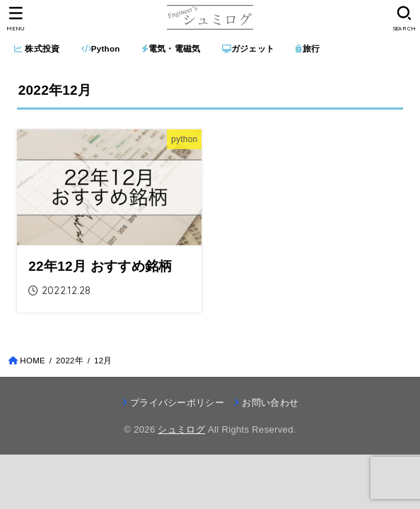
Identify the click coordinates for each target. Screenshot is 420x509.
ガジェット (249, 49)
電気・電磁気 (171, 49)
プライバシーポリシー (177, 403)
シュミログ (181, 429)
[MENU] (16, 18)
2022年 (70, 361)
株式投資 (37, 49)
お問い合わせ (270, 403)
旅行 (308, 49)
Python (101, 49)
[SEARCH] (404, 18)
